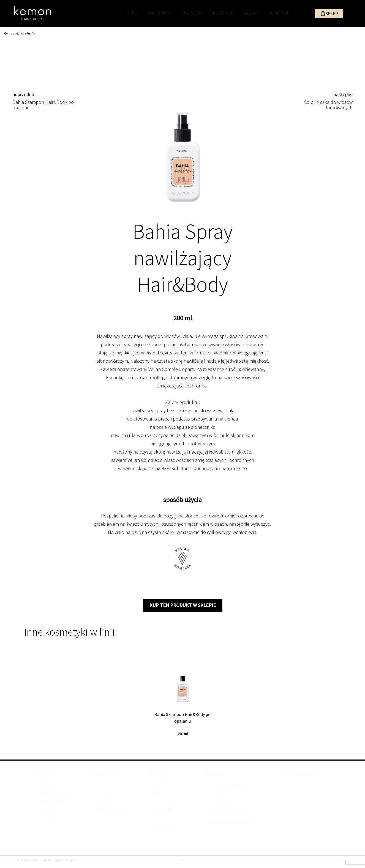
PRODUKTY (160, 13)
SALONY (251, 13)
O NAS (132, 13)
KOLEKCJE (223, 13)
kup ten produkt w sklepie (183, 605)
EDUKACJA (192, 13)
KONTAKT (279, 13)
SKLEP (332, 13)
